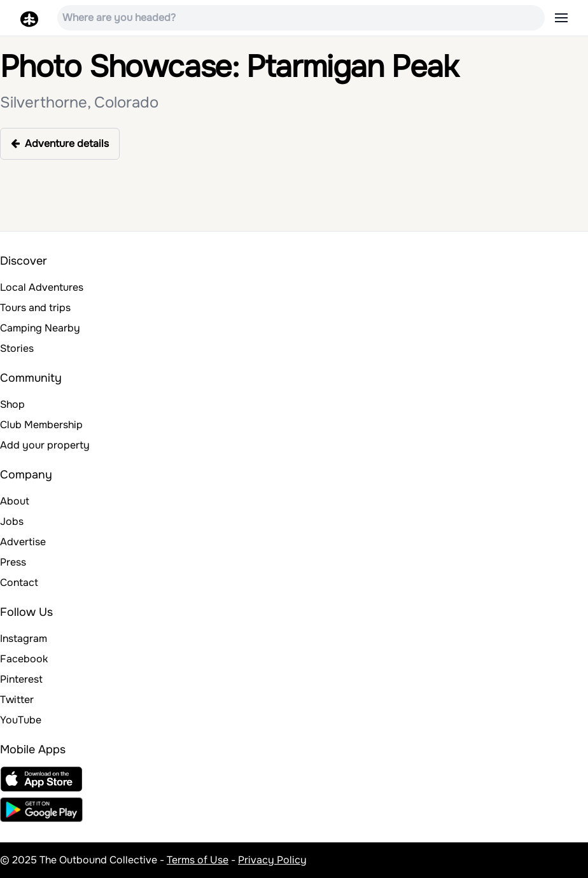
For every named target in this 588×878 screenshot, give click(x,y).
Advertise (23, 542)
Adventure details (60, 143)
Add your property (45, 445)
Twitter (17, 700)
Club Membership (41, 425)
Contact (19, 582)
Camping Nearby (40, 328)
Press (13, 562)
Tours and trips (35, 308)
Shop (12, 404)
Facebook (24, 659)
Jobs (12, 521)
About (15, 501)
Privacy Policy (272, 860)
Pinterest (21, 679)
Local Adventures (42, 287)
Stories (17, 348)
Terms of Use (198, 860)
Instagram (24, 638)
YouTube (21, 720)
